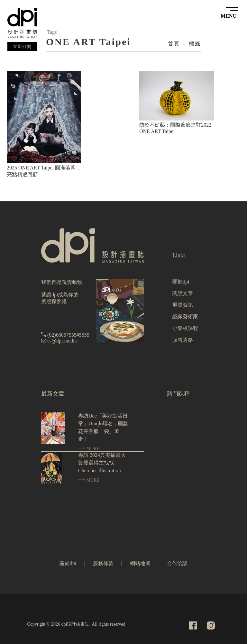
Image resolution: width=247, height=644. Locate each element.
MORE (89, 449)
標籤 (195, 44)
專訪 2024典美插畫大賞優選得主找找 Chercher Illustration (102, 463)
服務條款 (103, 563)
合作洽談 (177, 563)
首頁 (174, 44)
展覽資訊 (183, 305)
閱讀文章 (183, 293)
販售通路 (183, 340)
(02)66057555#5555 (68, 335)
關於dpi (181, 282)
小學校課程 (185, 328)
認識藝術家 (185, 317)
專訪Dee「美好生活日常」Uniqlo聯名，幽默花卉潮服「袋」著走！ (103, 427)
